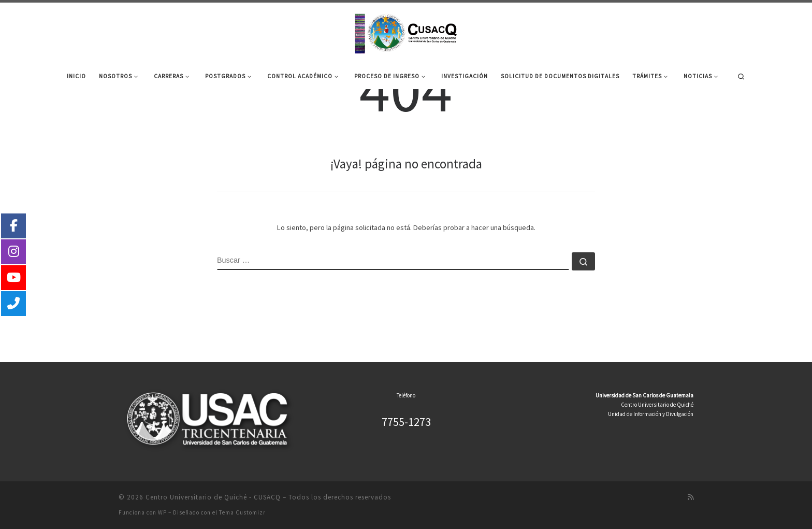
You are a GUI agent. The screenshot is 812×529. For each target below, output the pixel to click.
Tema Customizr (242, 512)
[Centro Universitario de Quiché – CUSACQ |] (406, 32)
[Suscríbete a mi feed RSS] (691, 497)
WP (162, 512)
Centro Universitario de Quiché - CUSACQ (213, 497)
